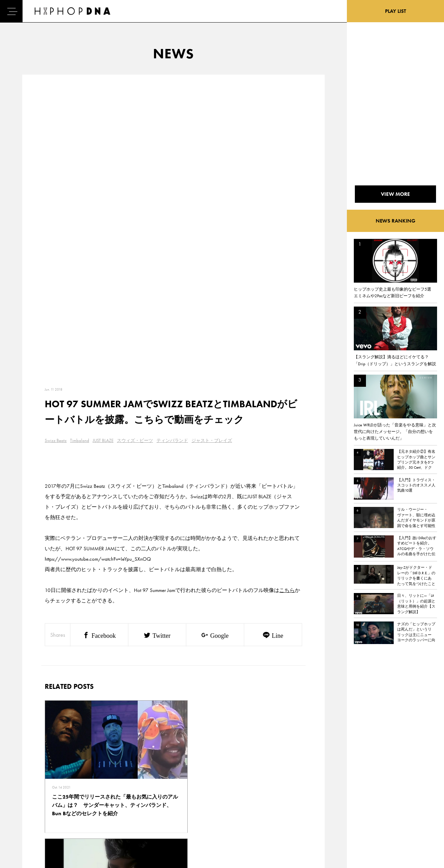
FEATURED (33, 813)
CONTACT (64, 777)
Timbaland (80, 141)
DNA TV (31, 789)
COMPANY (65, 801)
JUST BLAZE (103, 141)
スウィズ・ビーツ (135, 141)
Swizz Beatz (56, 141)
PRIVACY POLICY (71, 789)
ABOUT (30, 826)
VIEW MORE (173, 681)
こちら (287, 291)
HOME (30, 777)
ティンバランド (172, 141)
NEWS (29, 801)
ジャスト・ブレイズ (212, 141)
